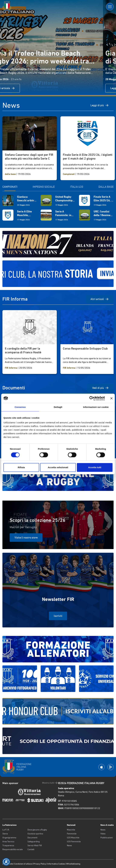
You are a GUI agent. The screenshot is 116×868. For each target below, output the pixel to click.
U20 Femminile (74, 841)
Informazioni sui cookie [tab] (96, 407)
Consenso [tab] (20, 407)
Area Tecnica (8, 841)
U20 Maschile (73, 838)
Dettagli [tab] (58, 407)
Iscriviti (58, 616)
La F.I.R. (6, 830)
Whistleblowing (73, 864)
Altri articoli (100, 299)
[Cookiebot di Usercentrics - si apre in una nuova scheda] (92, 398)
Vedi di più (100, 388)
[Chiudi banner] (111, 398)
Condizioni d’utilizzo (23, 864)
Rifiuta (21, 467)
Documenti (32, 838)
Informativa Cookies (56, 864)
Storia (5, 834)
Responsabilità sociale (13, 849)
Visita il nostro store (26, 537)
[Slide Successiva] (12, 45)
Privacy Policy (40, 864)
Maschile (71, 830)
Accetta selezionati (58, 467)
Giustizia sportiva (35, 834)
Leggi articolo (18, 88)
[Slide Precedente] (4, 45)
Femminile (72, 834)
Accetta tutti (95, 467)
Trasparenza (8, 845)
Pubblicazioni (107, 838)
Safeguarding (34, 841)
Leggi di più (100, 105)
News (69, 845)
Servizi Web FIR (35, 845)
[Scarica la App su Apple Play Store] (101, 767)
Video (103, 834)
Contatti (31, 849)
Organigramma (9, 838)
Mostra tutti (50, 783)
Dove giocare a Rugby (37, 830)
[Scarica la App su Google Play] (111, 767)
